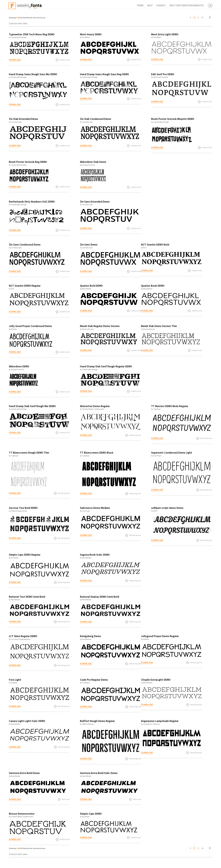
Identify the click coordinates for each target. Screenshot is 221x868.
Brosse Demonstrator (20, 818)
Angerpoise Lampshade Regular (136, 725)
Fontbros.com (201, 76)
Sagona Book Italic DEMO (81, 559)
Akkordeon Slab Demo (79, 162)
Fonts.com (199, 71)
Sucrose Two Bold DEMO (22, 512)
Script (197, 31)
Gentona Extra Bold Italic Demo (85, 777)
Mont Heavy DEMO (77, 34)
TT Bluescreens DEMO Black (83, 457)
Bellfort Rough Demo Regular (84, 725)
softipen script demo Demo (142, 512)
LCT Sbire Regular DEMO (21, 640)
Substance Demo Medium (81, 512)
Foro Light (14, 684)
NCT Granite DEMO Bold (131, 245)
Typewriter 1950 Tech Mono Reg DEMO (30, 34)
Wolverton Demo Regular (81, 410)
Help (113, 5)
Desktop (198, 51)
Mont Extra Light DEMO (139, 34)
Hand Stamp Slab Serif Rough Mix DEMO (31, 410)
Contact (125, 5)
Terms (104, 5)
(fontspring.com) (111, 439)
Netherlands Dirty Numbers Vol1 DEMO (30, 202)
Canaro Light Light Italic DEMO (25, 725)
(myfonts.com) (53, 60)
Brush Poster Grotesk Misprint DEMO (147, 119)
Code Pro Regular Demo (80, 684)
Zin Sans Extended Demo (81, 202)
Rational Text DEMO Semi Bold (25, 601)
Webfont (198, 56)
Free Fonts (193, 92)
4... (167, 17)
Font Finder (194, 96)
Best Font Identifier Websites (150, 5)
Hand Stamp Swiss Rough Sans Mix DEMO (31, 74)
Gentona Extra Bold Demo (23, 777)
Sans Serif (199, 26)
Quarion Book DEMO (129, 286)
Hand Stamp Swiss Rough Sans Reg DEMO (91, 74)
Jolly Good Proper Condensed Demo (29, 326)
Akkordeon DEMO (17, 370)
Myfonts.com (200, 67)
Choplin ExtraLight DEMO (132, 684)
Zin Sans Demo (75, 245)
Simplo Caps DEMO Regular (23, 559)
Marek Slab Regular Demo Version (86, 326)
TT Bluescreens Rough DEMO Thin (27, 457)
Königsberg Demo (77, 640)
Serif (196, 22)
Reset (209, 864)
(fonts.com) (54, 803)
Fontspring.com (202, 80)
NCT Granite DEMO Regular (23, 286)
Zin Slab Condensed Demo (82, 119)
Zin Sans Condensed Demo (23, 245)
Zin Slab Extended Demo (22, 119)
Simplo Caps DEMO (77, 818)
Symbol (197, 40)
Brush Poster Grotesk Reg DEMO (26, 162)
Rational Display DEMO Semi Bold (86, 601)
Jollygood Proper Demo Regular (136, 640)
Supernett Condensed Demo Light (146, 457)
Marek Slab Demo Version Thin (135, 326)
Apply (192, 864)
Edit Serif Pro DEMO (137, 74)
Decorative (199, 35)
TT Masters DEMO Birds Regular (144, 410)
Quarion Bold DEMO (78, 286)
